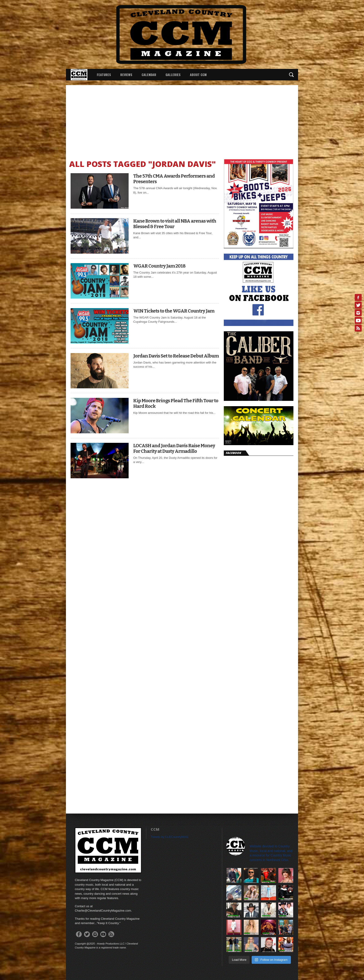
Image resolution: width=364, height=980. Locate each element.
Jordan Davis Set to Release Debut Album (176, 356)
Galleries (173, 75)
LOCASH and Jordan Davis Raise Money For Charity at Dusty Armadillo (174, 448)
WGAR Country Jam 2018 (159, 266)
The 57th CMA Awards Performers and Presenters (174, 179)
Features (104, 75)
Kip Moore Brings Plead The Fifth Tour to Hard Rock (176, 403)
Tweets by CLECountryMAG (170, 837)
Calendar (149, 75)
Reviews (126, 75)
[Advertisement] (182, 120)
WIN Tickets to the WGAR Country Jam (174, 311)
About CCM (198, 75)
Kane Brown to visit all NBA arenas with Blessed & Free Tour (175, 224)
